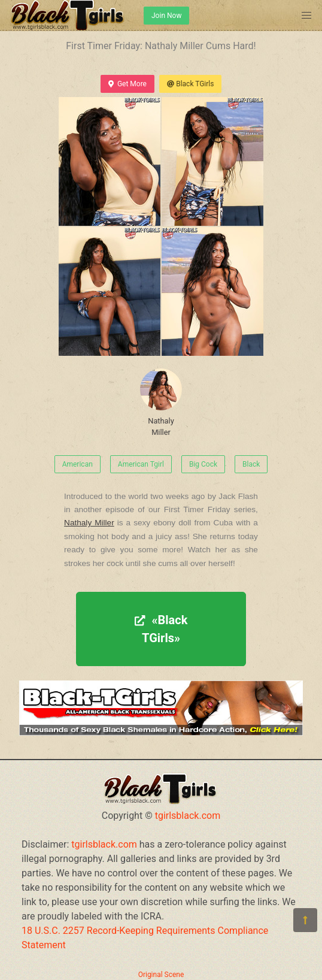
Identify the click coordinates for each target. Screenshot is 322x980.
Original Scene (161, 975)
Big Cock (203, 464)
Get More (127, 84)
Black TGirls (190, 84)
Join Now (166, 16)
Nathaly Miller (161, 403)
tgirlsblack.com (188, 816)
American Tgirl (141, 464)
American (78, 464)
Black (251, 464)
